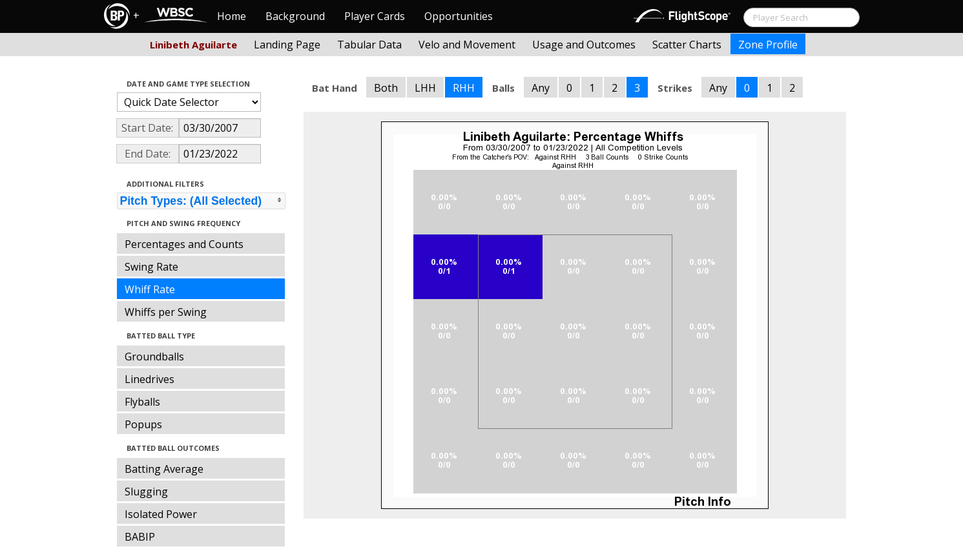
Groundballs (154, 357)
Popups (143, 424)
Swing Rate (151, 267)
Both (386, 88)
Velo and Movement (467, 45)
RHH (464, 88)
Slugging (146, 492)
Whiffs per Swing (166, 312)
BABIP (140, 537)
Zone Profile (768, 45)
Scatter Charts (687, 45)
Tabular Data (369, 45)
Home (232, 16)
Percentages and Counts (184, 244)
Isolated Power (161, 514)
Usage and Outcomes (584, 45)
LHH (425, 88)
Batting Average (164, 469)
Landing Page (287, 45)
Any (541, 88)
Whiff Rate (150, 289)
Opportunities (459, 16)
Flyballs (142, 402)
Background (295, 16)
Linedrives (150, 379)
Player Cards (375, 16)
